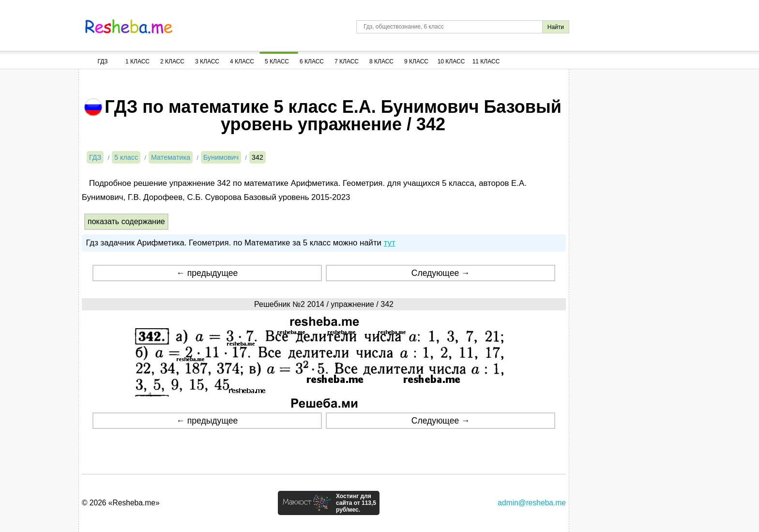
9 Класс (416, 61)
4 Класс (242, 61)
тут (390, 243)
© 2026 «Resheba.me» (121, 503)
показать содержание (126, 221)
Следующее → (441, 273)
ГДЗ (102, 61)
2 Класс (172, 61)
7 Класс (347, 61)
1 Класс (137, 61)
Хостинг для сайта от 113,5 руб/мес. (356, 503)
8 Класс (381, 61)
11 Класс (486, 61)
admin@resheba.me (532, 503)
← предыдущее (207, 273)
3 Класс (207, 61)
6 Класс (312, 61)
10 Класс (451, 61)
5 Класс (277, 61)
